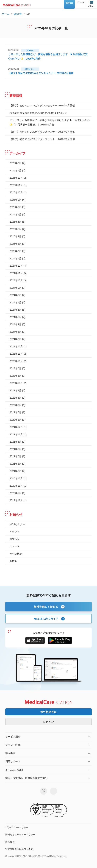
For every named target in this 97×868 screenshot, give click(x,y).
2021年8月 (16, 442)
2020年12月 (16, 478)
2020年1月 (16, 493)
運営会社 (10, 842)
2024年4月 (16, 324)
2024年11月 (16, 273)
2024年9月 (16, 288)
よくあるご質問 (14, 770)
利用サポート (13, 761)
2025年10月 (16, 192)
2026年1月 (16, 170)
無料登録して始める (46, 607)
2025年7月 (16, 214)
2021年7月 (16, 449)
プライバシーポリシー (17, 827)
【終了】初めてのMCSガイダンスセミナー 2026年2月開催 (42, 132)
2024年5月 (16, 317)
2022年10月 (16, 383)
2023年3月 (16, 376)
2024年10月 (16, 280)
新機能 (13, 561)
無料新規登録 (49, 712)
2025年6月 (16, 222)
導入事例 (10, 753)
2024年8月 (16, 295)
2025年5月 (16, 229)
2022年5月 (16, 412)
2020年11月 (16, 486)
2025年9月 (16, 200)
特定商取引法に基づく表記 (19, 849)
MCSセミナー (17, 524)
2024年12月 (16, 266)
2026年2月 (16, 163)
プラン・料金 (13, 745)
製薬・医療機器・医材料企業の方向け (26, 778)
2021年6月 (16, 456)
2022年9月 (16, 390)
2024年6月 (16, 310)
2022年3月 (16, 420)
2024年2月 (16, 339)
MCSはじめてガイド (46, 619)
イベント (15, 532)
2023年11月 (16, 354)
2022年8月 (16, 398)
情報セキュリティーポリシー (20, 835)
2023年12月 (16, 346)
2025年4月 (16, 236)
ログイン (48, 722)
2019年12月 (16, 500)
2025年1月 (16, 258)
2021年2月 (16, 471)
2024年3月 (16, 332)
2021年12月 (16, 427)
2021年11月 (16, 434)
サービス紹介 (13, 737)
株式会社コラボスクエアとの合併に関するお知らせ (38, 113)
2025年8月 (16, 207)
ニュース (15, 546)
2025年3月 (16, 244)
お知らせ (15, 539)
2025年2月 (16, 251)
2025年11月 (16, 185)
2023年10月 (16, 361)
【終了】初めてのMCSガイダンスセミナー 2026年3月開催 (42, 105)
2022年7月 (16, 405)
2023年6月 (16, 368)
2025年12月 (16, 178)
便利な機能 (16, 554)
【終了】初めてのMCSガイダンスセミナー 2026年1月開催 (42, 139)
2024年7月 (16, 302)
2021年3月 (16, 464)
